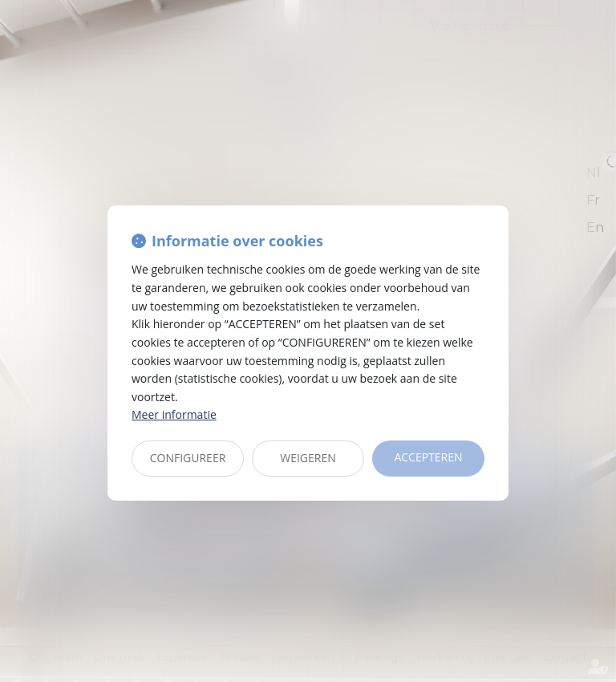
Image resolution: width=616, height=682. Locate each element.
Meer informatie (174, 414)
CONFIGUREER (188, 458)
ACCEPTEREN (428, 457)
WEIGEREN (308, 458)
